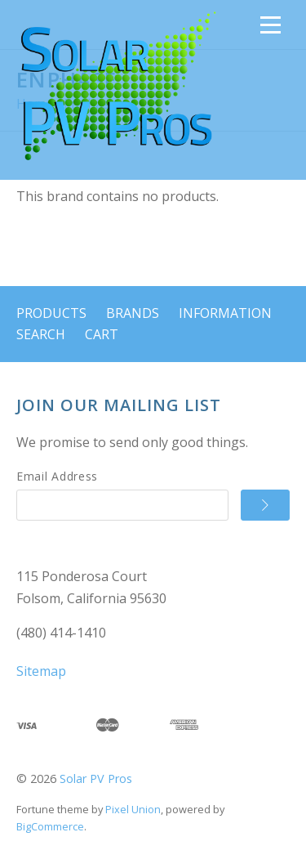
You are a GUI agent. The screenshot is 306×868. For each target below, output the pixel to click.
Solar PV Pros (96, 779)
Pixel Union (133, 809)
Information (225, 313)
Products (51, 313)
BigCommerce (50, 826)
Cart (102, 334)
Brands (133, 313)
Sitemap (41, 671)
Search (41, 334)
